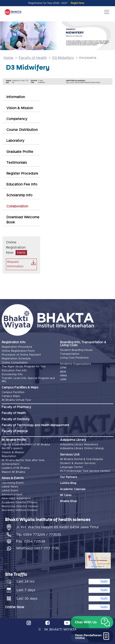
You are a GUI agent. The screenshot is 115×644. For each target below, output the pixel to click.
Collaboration (17, 206)
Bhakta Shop (68, 501)
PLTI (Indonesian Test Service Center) (85, 471)
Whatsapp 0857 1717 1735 (38, 548)
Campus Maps (11, 396)
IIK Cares (66, 495)
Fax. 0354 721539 (31, 541)
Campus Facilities (13, 392)
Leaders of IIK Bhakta (16, 468)
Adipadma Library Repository (79, 445)
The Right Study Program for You (24, 367)
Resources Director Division (20, 506)
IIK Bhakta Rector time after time (23, 460)
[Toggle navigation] (107, 12)
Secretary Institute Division (20, 510)
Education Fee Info (22, 184)
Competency (17, 119)
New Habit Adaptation (16, 499)
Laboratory (15, 141)
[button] (92, 622)
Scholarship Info (19, 195)
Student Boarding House (76, 350)
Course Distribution (22, 130)
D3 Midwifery (63, 58)
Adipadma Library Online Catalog (82, 448)
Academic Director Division (20, 503)
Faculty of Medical (15, 431)
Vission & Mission (13, 452)
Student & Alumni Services (78, 463)
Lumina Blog (68, 483)
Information (16, 97)
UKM (63, 380)
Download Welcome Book (23, 220)
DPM (63, 368)
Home (9, 58)
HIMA (64, 376)
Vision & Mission (20, 108)
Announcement (12, 495)
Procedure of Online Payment (21, 355)
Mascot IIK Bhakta (13, 472)
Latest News (10, 487)
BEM (63, 372)
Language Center (72, 467)
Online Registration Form (18, 351)
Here (21, 253)
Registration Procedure (17, 347)
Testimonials (17, 163)
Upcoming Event (13, 483)
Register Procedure (22, 174)
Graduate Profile (20, 152)
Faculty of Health (33, 58)
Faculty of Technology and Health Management (35, 425)
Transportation (70, 354)
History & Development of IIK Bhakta (26, 445)
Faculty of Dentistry (16, 419)
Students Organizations (75, 364)
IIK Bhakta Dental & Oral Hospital (81, 459)
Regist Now (78, 3)
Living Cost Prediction (74, 358)
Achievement (11, 464)
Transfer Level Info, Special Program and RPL (28, 380)
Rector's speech (12, 448)
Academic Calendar (73, 489)
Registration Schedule (16, 359)
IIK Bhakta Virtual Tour (17, 400)
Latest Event (10, 491)
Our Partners (68, 477)
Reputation (9, 456)
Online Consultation (15, 363)
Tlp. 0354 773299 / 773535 (39, 535)
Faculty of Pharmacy (16, 407)
